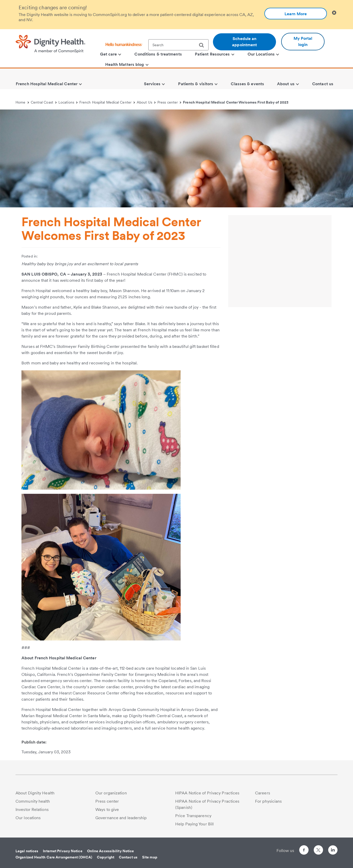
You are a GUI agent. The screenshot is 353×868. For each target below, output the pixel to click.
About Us (146, 102)
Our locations (28, 818)
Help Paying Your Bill (194, 824)
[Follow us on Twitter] (318, 848)
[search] (203, 45)
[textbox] (178, 45)
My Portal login (303, 41)
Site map (150, 857)
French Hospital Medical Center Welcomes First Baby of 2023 (236, 102)
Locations (68, 102)
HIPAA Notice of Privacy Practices (207, 793)
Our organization (111, 793)
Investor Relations (32, 810)
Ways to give (107, 810)
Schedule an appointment (244, 42)
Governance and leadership (121, 818)
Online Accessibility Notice (111, 851)
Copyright (106, 857)
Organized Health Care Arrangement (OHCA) (54, 857)
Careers (263, 793)
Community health (33, 801)
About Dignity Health (35, 793)
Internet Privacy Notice (63, 851)
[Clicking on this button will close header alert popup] (334, 13)
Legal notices (27, 851)
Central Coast (44, 102)
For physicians (268, 801)
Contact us (128, 857)
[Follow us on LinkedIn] (333, 851)
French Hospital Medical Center (107, 102)
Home (22, 102)
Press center (169, 102)
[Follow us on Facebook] (304, 851)
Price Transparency (193, 816)
